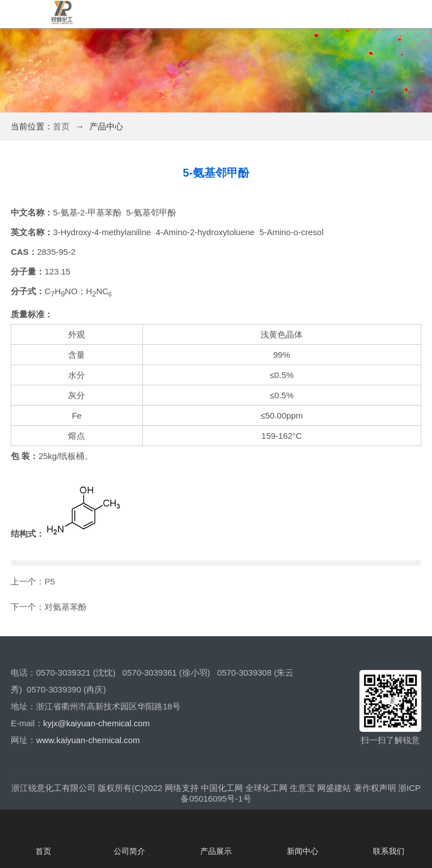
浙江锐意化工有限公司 (53, 788)
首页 (61, 126)
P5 (49, 581)
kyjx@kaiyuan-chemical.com (96, 723)
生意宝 (302, 788)
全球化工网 (266, 788)
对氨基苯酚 (66, 607)
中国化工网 (222, 788)
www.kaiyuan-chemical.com (88, 740)
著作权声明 (375, 788)
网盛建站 (334, 788)
